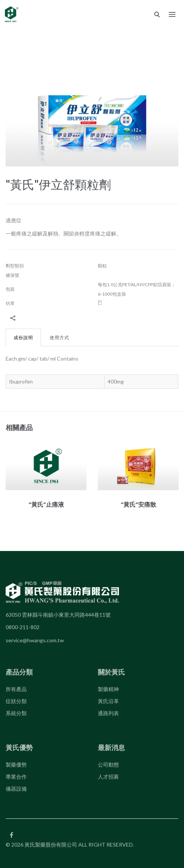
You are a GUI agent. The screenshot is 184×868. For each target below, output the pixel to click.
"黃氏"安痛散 (138, 504)
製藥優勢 (16, 765)
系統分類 (16, 713)
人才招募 (108, 777)
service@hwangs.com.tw (35, 640)
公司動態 (108, 765)
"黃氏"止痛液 (46, 504)
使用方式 (59, 337)
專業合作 (16, 777)
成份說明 (23, 337)
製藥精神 (108, 689)
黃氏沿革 (108, 701)
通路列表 (108, 713)
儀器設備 (16, 789)
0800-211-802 (23, 627)
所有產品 (16, 689)
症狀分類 (16, 701)
